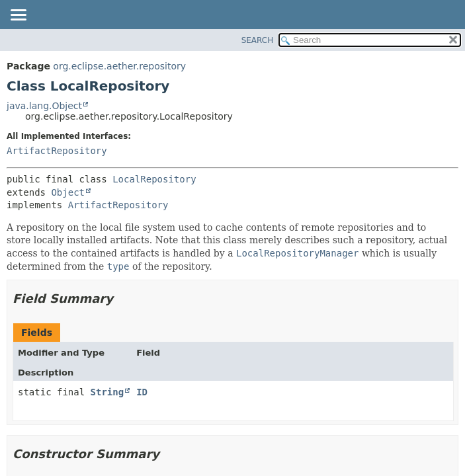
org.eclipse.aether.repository (119, 66)
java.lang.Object (44, 106)
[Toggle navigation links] (18, 16)
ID (142, 392)
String (107, 392)
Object (68, 192)
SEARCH (258, 40)
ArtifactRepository (57, 151)
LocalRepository (154, 179)
